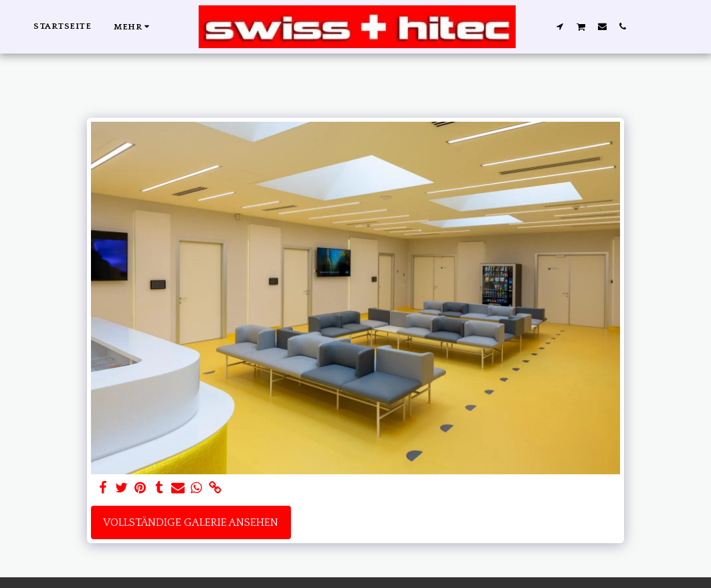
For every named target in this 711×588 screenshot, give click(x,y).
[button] (560, 26)
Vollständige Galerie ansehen (191, 522)
